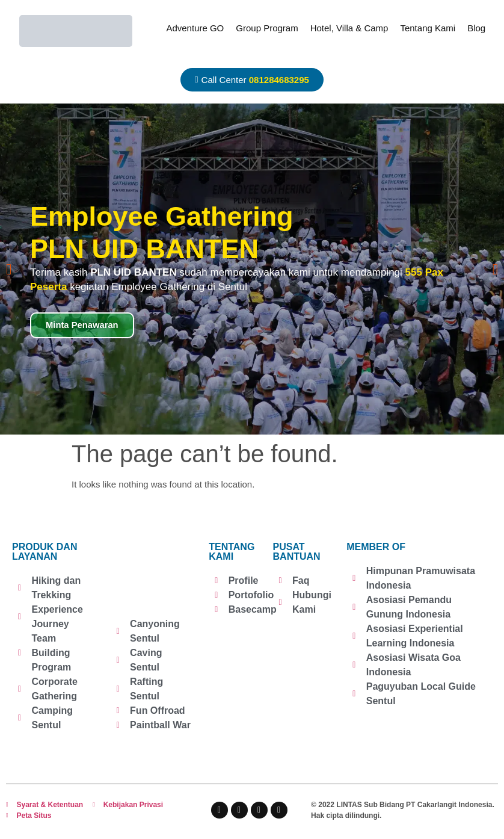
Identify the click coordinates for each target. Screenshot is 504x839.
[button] (9, 269)
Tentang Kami (428, 28)
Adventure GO (195, 28)
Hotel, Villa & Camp (349, 28)
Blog (476, 28)
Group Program (267, 28)
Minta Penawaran (83, 325)
